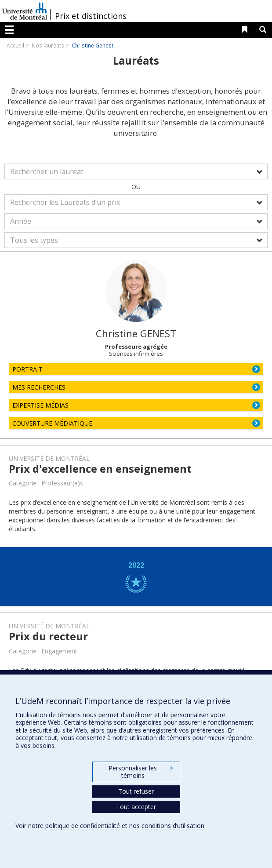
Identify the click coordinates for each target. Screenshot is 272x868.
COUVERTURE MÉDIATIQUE (52, 423)
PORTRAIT (27, 369)
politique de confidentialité (83, 826)
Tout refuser (136, 791)
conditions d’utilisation (173, 826)
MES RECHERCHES (39, 387)
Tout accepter (136, 807)
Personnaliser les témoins (141, 772)
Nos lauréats (48, 45)
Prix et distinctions (91, 16)
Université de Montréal (25, 11)
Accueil (15, 45)
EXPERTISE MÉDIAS (40, 405)
